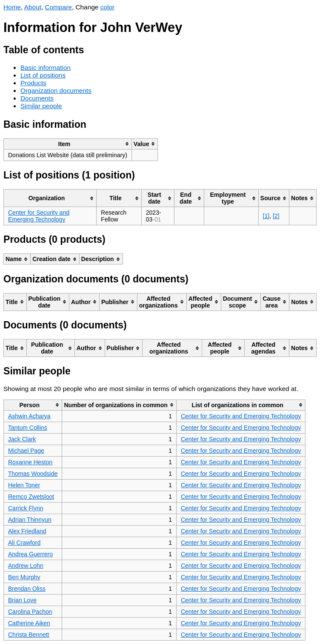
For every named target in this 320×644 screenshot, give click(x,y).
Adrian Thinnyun (30, 520)
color (107, 7)
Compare (59, 7)
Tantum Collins (28, 428)
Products (33, 83)
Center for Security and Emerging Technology (39, 216)
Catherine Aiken (29, 623)
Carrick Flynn (26, 508)
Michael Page (26, 451)
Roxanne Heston (30, 462)
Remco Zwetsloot (31, 497)
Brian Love (22, 600)
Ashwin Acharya (29, 416)
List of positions (43, 75)
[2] (276, 216)
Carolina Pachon (30, 612)
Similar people (41, 106)
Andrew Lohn (26, 566)
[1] (266, 216)
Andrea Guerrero (30, 554)
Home (12, 7)
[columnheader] (68, 144)
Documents (37, 98)
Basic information (46, 68)
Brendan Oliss (27, 589)
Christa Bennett (29, 635)
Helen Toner (24, 485)
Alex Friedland (27, 531)
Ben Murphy (24, 577)
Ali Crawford (24, 543)
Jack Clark (22, 439)
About (33, 7)
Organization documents (56, 91)
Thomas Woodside (33, 474)
